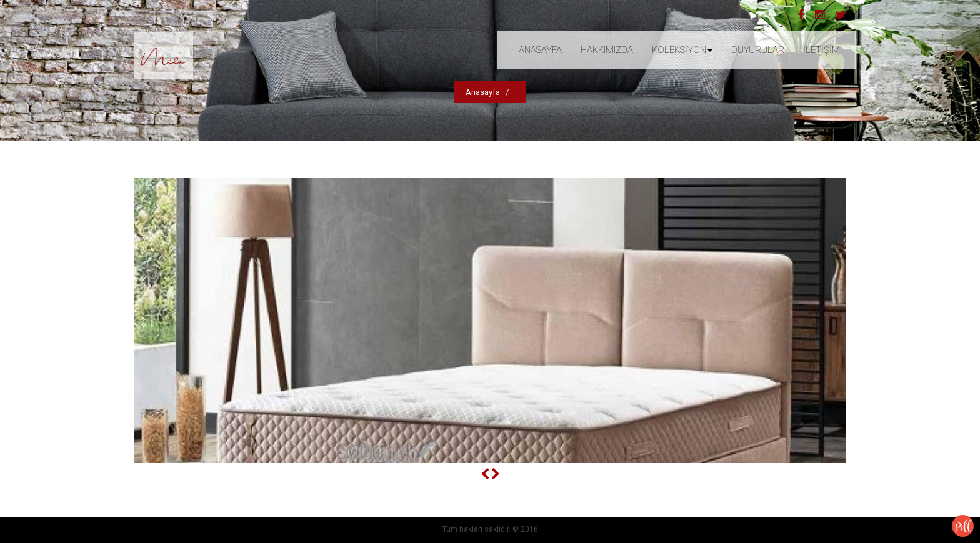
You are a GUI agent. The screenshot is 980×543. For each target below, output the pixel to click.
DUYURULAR (758, 50)
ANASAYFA (540, 50)
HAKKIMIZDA (607, 50)
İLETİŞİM (822, 50)
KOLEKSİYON (682, 50)
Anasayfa (483, 92)
